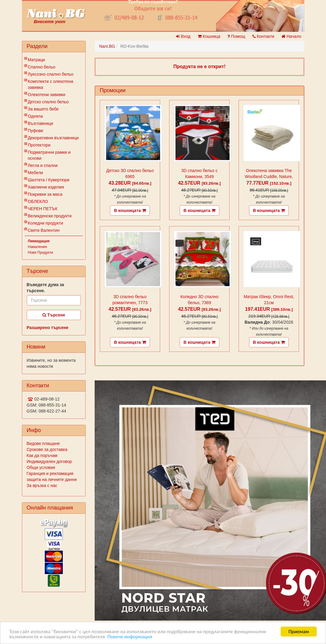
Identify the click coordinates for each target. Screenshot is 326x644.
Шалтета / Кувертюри (49, 180)
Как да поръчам (42, 455)
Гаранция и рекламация (50, 473)
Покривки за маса (45, 194)
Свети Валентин (44, 230)
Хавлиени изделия (46, 187)
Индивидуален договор (49, 461)
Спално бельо (42, 67)
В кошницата (130, 210)
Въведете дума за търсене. (46, 288)
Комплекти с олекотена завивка (51, 84)
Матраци (37, 60)
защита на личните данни (52, 479)
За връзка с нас (42, 485)
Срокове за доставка (47, 449)
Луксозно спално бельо (51, 74)
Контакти (263, 36)
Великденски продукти (50, 216)
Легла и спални (43, 165)
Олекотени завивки (47, 95)
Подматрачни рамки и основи (49, 155)
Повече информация (130, 637)
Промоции (113, 90)
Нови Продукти (41, 252)
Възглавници (41, 123)
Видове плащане (43, 443)
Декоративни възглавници (53, 138)
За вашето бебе (43, 109)
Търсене (54, 315)
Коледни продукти (46, 223)
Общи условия (41, 467)
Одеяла (35, 116)
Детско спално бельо (48, 102)
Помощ (236, 36)
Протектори (39, 145)
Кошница (209, 36)
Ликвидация (39, 241)
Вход (183, 36)
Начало (291, 36)
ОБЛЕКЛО (38, 201)
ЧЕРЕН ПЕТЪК (43, 209)
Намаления (38, 247)
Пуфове (36, 131)
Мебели (36, 173)
